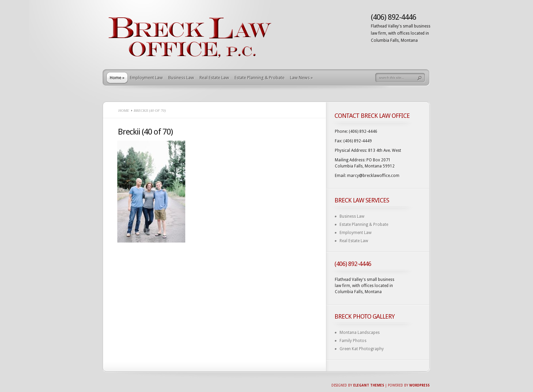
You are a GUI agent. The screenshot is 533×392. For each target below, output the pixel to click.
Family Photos (353, 341)
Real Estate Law (214, 78)
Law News (301, 78)
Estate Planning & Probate (260, 78)
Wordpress (419, 385)
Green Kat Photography (362, 349)
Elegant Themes (369, 385)
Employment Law (146, 78)
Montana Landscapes (360, 333)
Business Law (181, 78)
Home (117, 78)
